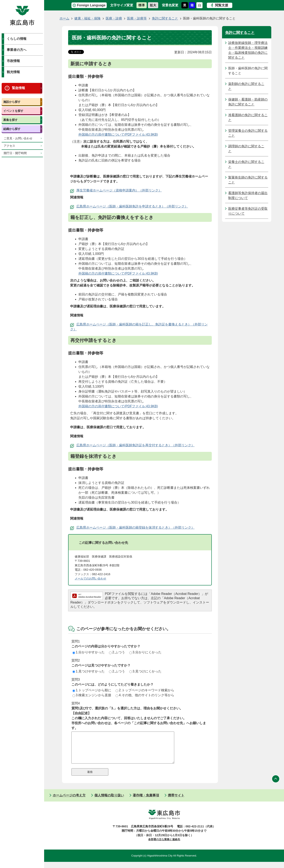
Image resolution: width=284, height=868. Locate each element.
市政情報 (13, 61)
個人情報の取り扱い (109, 801)
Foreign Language (91, 5)
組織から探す (12, 129)
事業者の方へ (17, 50)
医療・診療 (114, 18)
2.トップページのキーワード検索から (145, 690)
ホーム (64, 18)
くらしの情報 (17, 39)
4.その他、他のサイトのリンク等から (145, 695)
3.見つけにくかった (145, 671)
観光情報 (13, 72)
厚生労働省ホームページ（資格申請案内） (108, 190)
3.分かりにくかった (145, 652)
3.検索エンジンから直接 (92, 695)
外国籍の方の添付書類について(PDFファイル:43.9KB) (118, 135)
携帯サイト (176, 801)
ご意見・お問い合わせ (18, 138)
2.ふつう (117, 652)
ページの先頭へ (276, 785)
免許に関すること (165, 18)
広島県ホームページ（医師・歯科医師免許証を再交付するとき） (124, 445)
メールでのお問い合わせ (90, 578)
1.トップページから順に (92, 690)
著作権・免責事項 (146, 801)
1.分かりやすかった (89, 652)
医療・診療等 (137, 18)
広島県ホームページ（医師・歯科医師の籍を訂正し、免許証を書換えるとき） (134, 324)
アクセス (9, 146)
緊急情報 (18, 88)
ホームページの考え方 (69, 801)
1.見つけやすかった (89, 671)
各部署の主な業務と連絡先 (164, 846)
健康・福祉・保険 (87, 18)
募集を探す (10, 120)
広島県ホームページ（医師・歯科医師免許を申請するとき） (121, 206)
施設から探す (12, 102)
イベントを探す (13, 111)
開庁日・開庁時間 (15, 153)
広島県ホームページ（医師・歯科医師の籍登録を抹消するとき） (124, 527)
